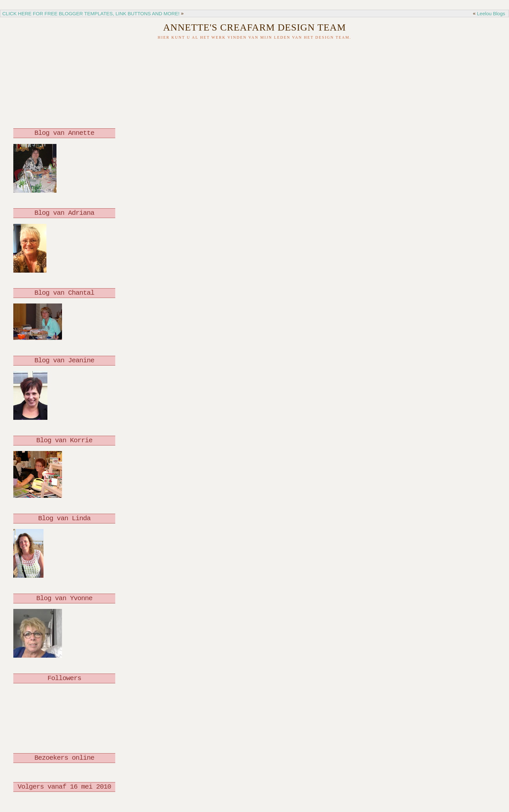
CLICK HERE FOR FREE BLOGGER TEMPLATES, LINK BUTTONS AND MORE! (91, 13)
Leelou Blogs (491, 13)
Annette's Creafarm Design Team (254, 27)
